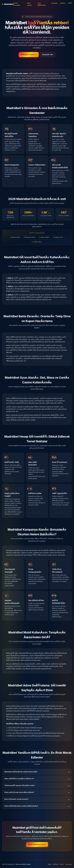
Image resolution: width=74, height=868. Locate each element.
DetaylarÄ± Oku (48, 55)
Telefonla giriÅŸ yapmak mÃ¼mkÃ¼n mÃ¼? (20, 785)
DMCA (62, 864)
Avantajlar (55, 3)
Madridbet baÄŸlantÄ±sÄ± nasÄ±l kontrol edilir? (21, 772)
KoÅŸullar (56, 864)
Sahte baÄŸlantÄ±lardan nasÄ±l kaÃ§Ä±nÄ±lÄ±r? (21, 806)
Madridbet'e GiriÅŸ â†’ (29, 55)
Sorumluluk (68, 864)
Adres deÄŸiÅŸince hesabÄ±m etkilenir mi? (19, 779)
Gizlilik (50, 864)
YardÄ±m (63, 3)
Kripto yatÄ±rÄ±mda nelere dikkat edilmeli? (19, 792)
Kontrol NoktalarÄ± (17, 4)
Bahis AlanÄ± (29, 4)
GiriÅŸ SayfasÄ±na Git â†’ (37, 844)
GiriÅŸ (70, 3)
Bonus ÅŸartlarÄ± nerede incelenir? (17, 799)
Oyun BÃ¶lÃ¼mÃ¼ (42, 4)
